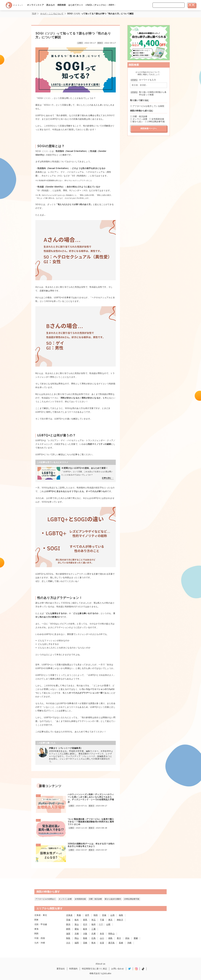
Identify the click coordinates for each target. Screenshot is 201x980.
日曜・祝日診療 (140, 117)
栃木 (77, 920)
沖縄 (129, 943)
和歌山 (111, 934)
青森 (79, 915)
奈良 (102, 934)
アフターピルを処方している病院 (148, 106)
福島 (121, 915)
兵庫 (94, 934)
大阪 (85, 934)
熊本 (94, 943)
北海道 (69, 915)
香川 (119, 938)
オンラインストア (35, 5)
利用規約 (73, 969)
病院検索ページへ (149, 128)
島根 (85, 938)
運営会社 (61, 969)
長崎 (121, 943)
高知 (127, 938)
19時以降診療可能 (156, 122)
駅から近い (138, 122)
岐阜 (85, 929)
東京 (110, 920)
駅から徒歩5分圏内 (113, 899)
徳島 (110, 938)
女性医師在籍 (158, 119)
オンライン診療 (140, 119)
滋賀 (68, 934)
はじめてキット (76, 5)
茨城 (68, 920)
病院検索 (62, 5)
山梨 (108, 924)
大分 (68, 943)
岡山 (77, 938)
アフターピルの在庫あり (46, 899)
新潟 (68, 924)
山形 (112, 915)
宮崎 (85, 943)
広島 (94, 938)
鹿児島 (111, 943)
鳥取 (68, 938)
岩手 (87, 915)
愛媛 (136, 938)
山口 (102, 938)
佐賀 (102, 943)
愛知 (77, 929)
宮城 (104, 915)
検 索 (192, 5)
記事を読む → (108, 478)
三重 (94, 929)
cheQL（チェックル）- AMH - (100, 5)
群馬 (85, 920)
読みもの (51, 5)
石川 (85, 924)
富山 (77, 924)
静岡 (68, 929)
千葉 (102, 920)
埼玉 (94, 920)
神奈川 (120, 920)
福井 (94, 924)
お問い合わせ (118, 969)
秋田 (96, 915)
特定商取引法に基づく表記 (95, 969)
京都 (77, 934)
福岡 (77, 943)
